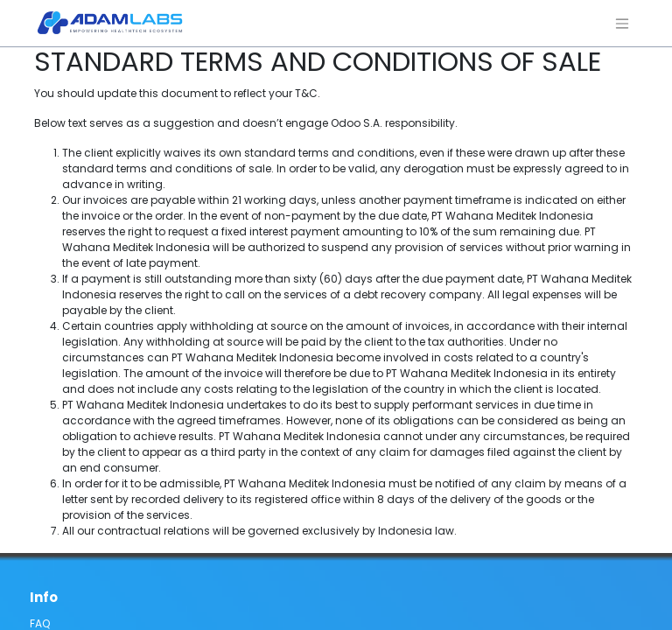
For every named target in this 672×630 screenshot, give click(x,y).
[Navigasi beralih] (622, 23)
